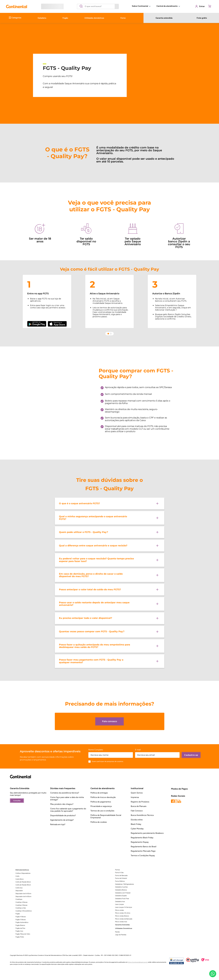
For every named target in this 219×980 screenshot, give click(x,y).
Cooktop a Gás (21, 908)
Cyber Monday (137, 829)
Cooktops (19, 899)
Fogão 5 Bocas (21, 920)
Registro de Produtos (140, 802)
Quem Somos (137, 793)
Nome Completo (96, 750)
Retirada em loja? (58, 824)
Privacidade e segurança (101, 806)
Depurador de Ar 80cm (23, 897)
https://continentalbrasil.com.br (138, 962)
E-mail (138, 750)
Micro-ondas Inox (121, 922)
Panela (117, 932)
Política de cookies (99, 822)
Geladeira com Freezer (123, 893)
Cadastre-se (191, 755)
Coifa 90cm (20, 879)
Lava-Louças (119, 904)
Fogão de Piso (20, 928)
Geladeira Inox (120, 902)
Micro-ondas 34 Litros (123, 913)
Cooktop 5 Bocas (21, 905)
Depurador (19, 891)
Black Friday (136, 824)
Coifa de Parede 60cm (23, 882)
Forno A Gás (119, 873)
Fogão (18, 914)
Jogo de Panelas (121, 935)
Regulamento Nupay (140, 842)
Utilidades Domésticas (124, 928)
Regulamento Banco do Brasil (144, 847)
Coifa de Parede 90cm (23, 885)
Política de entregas (99, 793)
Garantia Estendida (122, 925)
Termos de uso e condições (102, 811)
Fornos (117, 870)
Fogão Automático (22, 922)
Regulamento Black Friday (142, 838)
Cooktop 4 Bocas (21, 902)
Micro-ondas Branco (122, 916)
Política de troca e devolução (103, 797)
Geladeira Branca (121, 890)
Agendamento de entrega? (62, 820)
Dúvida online (137, 820)
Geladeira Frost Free (122, 899)
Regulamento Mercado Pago (143, 851)
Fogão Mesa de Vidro (23, 934)
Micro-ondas (119, 910)
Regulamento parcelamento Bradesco (147, 833)
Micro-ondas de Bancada (124, 919)
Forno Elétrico (120, 881)
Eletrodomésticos (22, 870)
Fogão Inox (19, 931)
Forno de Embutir (121, 878)
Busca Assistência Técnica (142, 815)
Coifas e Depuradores (23, 873)
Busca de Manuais (139, 806)
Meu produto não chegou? (62, 804)
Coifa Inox (19, 888)
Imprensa (135, 797)
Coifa (17, 876)
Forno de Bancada (121, 876)
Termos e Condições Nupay (143, 856)
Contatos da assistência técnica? (65, 793)
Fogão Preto (20, 937)
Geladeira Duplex (121, 896)
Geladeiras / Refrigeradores (124, 884)
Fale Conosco (137, 811)
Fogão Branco (20, 925)
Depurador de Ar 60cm (23, 894)
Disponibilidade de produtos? (63, 816)
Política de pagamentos (101, 802)
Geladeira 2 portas (121, 887)
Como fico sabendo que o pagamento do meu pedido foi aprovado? (68, 810)
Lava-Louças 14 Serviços (124, 907)
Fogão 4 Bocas (21, 917)
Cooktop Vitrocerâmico (24, 911)
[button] (110, 504)
